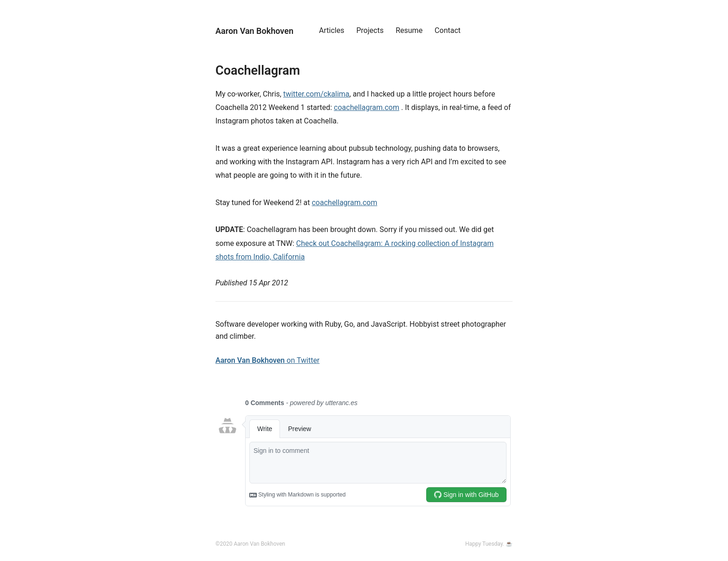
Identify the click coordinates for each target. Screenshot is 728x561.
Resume (409, 30)
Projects (370, 30)
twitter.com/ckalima (316, 94)
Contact (448, 30)
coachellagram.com (367, 107)
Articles (331, 30)
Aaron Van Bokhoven (254, 31)
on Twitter (267, 360)
